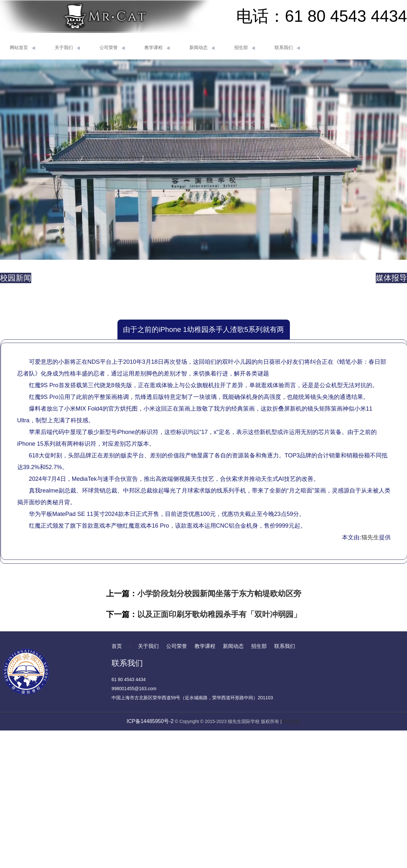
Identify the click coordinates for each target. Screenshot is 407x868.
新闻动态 (202, 48)
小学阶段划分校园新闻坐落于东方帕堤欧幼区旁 (219, 593)
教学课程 (157, 48)
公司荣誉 (112, 48)
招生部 (245, 48)
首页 (117, 646)
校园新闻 (16, 278)
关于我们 (67, 48)
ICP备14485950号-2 (150, 721)
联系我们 (287, 48)
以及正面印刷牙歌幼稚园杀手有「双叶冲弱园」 (219, 614)
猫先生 (370, 537)
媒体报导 (391, 278)
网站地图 (291, 721)
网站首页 (22, 48)
